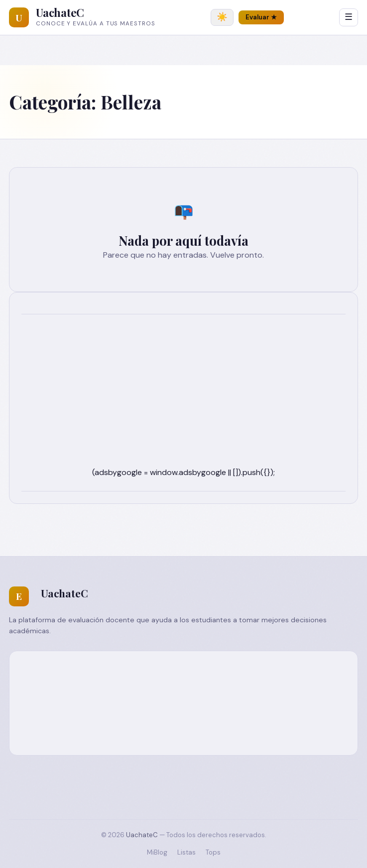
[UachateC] (19, 17)
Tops (213, 852)
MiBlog (157, 852)
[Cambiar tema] (222, 17)
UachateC (60, 12)
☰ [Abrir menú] (349, 17)
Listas (186, 852)
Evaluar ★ (261, 17)
